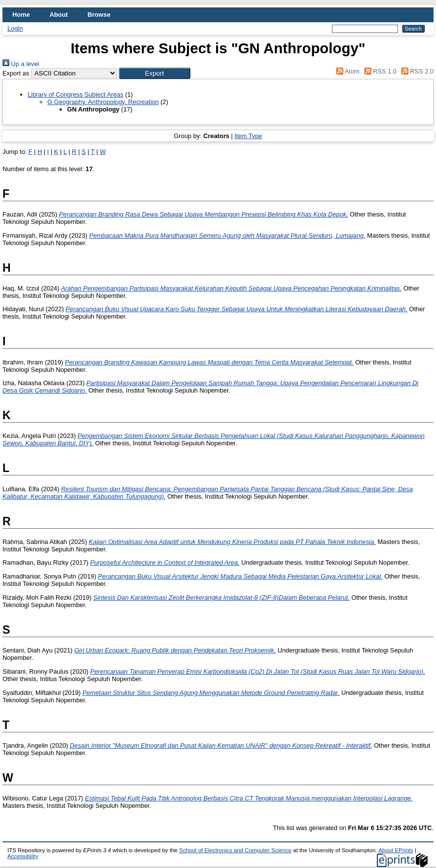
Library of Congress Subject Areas (75, 94)
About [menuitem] (59, 15)
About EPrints (396, 850)
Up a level (21, 64)
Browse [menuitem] (99, 15)
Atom (346, 71)
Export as (16, 73)
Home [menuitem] (21, 15)
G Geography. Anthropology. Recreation (103, 102)
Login (15, 28)
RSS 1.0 (379, 71)
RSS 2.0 (416, 71)
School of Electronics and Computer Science (235, 850)
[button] (155, 73)
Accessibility (23, 856)
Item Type (248, 136)
